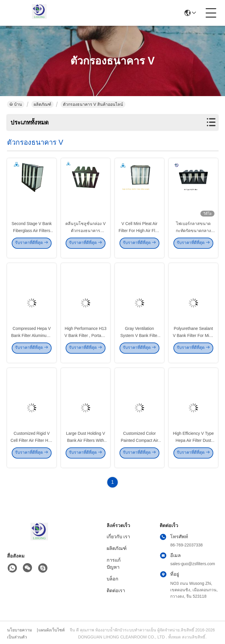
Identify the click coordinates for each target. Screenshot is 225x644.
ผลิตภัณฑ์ (42, 104)
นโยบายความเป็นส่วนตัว (19, 633)
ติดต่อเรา (116, 591)
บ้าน (16, 104)
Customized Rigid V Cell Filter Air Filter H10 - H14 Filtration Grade (32, 445)
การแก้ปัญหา (114, 564)
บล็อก (112, 579)
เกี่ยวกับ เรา (118, 537)
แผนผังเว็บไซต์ (52, 630)
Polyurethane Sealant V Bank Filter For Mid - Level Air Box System (193, 340)
